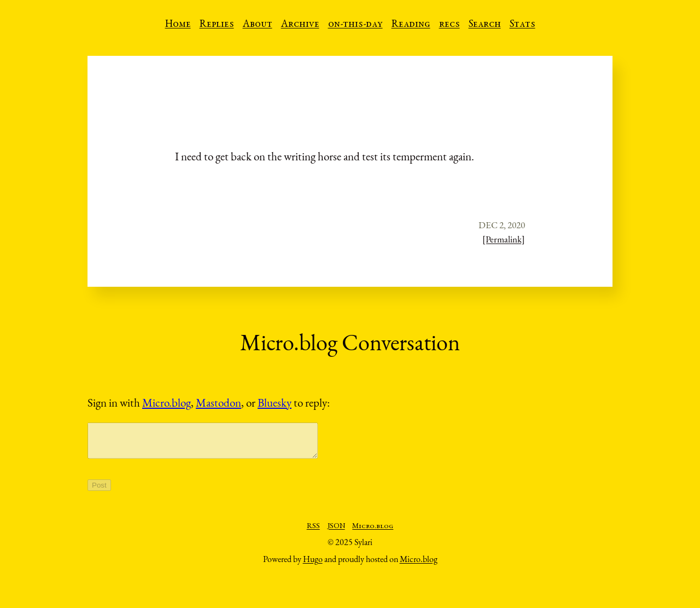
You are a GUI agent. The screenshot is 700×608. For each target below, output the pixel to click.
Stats (523, 25)
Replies (217, 25)
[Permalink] (504, 239)
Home (178, 25)
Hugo (313, 566)
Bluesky (275, 403)
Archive (300, 25)
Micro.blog (167, 403)
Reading (411, 25)
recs (450, 25)
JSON (336, 533)
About (258, 25)
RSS (313, 533)
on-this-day (355, 25)
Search (485, 25)
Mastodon (218, 403)
